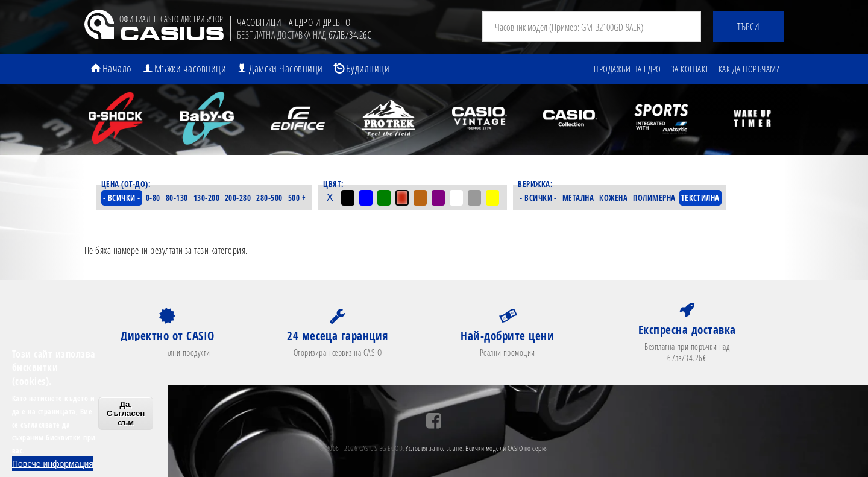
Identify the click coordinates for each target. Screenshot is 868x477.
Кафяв (420, 198)
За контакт (690, 69)
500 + (297, 198)
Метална (578, 198)
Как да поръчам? (749, 69)
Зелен (384, 198)
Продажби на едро (627, 69)
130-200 (206, 198)
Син (366, 198)
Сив (474, 198)
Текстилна (700, 198)
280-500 (269, 198)
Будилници (368, 68)
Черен (348, 198)
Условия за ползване (434, 448)
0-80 (153, 198)
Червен (402, 198)
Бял (456, 198)
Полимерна (654, 198)
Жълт (492, 198)
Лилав (438, 198)
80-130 (177, 198)
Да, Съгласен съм (126, 413)
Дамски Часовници (286, 68)
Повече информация (53, 464)
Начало (117, 68)
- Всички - (122, 198)
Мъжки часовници (190, 68)
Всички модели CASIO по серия (507, 448)
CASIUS (171, 35)
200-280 (238, 198)
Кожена (613, 198)
